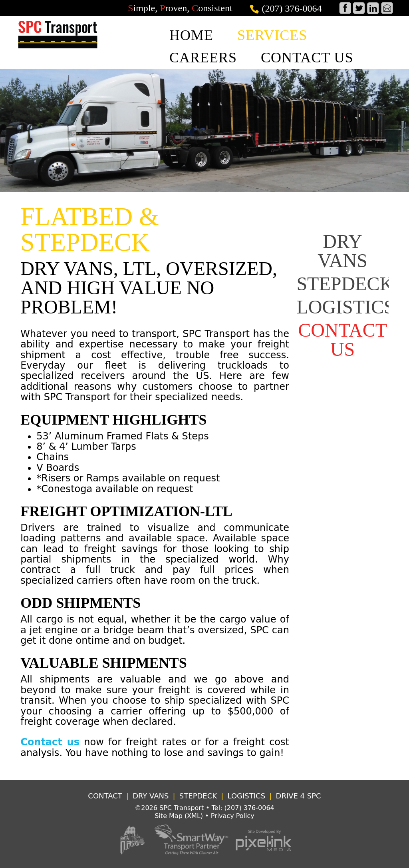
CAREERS (203, 58)
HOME (191, 35)
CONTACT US (307, 58)
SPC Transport (182, 808)
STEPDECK (345, 284)
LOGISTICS (345, 307)
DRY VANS (342, 251)
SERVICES (272, 35)
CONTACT (105, 796)
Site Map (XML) (179, 816)
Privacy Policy (233, 816)
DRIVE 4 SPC (299, 796)
